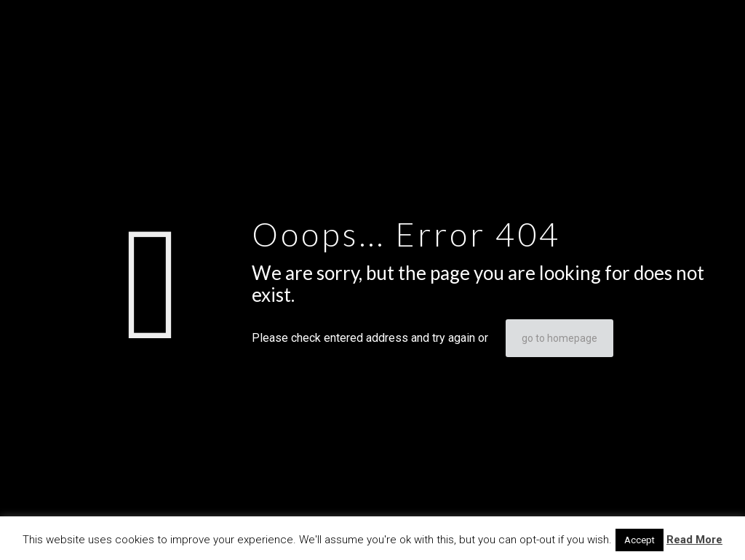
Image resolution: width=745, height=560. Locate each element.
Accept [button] (640, 540)
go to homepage (559, 338)
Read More (694, 540)
